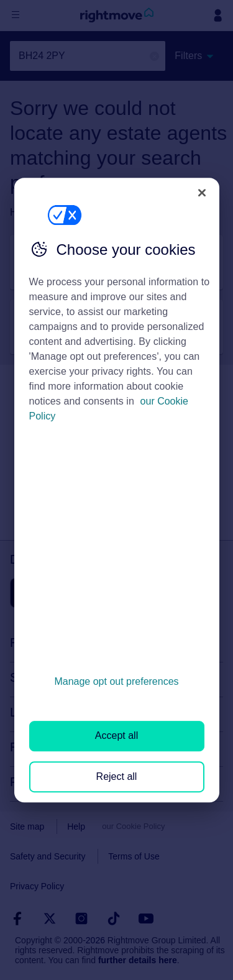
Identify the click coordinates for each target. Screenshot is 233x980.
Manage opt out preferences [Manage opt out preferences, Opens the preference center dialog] (116, 681)
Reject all (117, 776)
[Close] (202, 193)
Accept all (116, 736)
